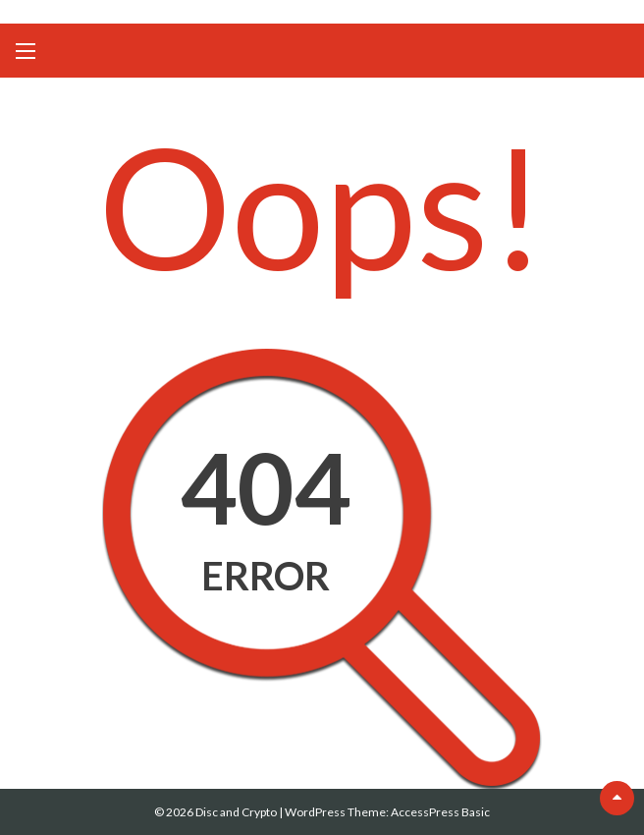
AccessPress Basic (440, 812)
